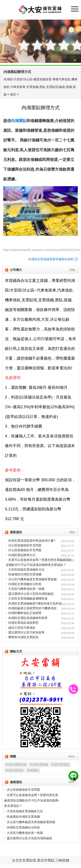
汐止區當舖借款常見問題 (25, 545)
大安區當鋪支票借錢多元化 (26, 570)
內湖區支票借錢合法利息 (25, 584)
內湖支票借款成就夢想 (23, 623)
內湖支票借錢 (39, 765)
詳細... (73, 270)
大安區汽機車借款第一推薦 (26, 589)
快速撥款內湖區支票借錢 (25, 574)
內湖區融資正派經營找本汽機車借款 (32, 608)
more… (73, 756)
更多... (73, 532)
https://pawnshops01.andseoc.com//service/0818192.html (42, 250)
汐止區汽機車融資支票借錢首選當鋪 (32, 579)
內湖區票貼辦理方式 (22, 555)
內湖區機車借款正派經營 (25, 613)
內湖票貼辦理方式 (17, 72)
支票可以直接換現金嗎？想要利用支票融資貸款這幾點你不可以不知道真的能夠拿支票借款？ (31, 800)
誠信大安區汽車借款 (22, 628)
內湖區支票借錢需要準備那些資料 (51, 259)
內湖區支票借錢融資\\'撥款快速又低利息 (35, 603)
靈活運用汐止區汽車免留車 (26, 632)
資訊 (13, 94)
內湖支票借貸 (60, 765)
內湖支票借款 (14, 770)
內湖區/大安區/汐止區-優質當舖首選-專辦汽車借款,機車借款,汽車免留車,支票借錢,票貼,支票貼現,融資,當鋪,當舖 (40, 87)
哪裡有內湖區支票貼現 (23, 637)
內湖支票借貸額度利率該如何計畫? (32, 541)
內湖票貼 (33, 770)
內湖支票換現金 (16, 765)
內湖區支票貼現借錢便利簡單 (28, 618)
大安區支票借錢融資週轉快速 (28, 598)
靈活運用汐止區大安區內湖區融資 (31, 594)
